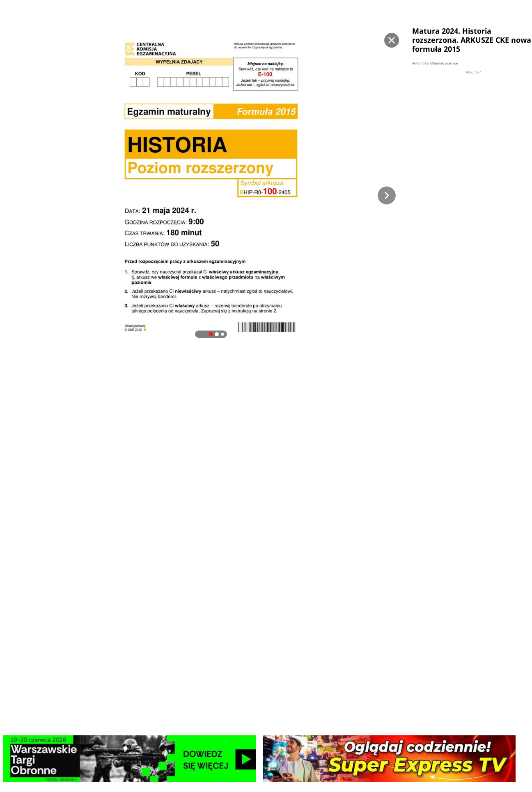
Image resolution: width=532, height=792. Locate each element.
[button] (387, 195)
